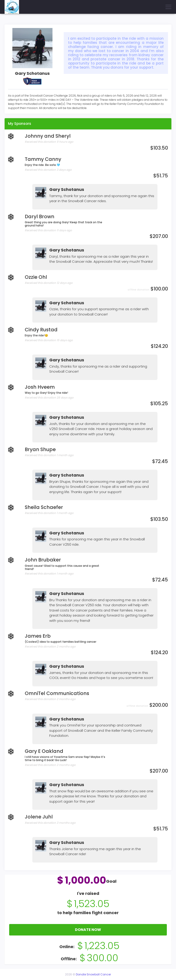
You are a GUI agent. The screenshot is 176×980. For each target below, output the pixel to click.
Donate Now (88, 930)
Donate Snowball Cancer (93, 974)
